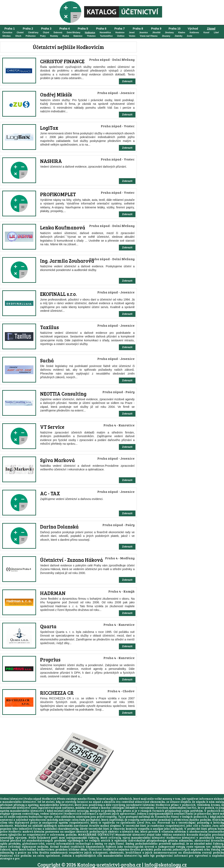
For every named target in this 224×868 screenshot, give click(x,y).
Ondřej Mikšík (56, 95)
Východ (193, 29)
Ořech (18, 36)
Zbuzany (166, 36)
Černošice (7, 33)
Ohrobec (7, 36)
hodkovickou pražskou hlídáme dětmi (62, 849)
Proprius (50, 660)
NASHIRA (51, 161)
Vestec (132, 36)
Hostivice (120, 33)
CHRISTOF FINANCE (62, 61)
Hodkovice (90, 33)
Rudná (66, 36)
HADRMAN (53, 593)
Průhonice (31, 36)
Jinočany (169, 33)
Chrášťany (33, 33)
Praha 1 (10, 29)
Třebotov (91, 36)
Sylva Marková (57, 460)
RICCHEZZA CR (57, 693)
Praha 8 (138, 29)
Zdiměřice (132, 808)
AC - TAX (50, 493)
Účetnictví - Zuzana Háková (71, 560)
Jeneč (132, 33)
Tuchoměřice (106, 36)
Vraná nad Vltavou (149, 36)
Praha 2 (28, 29)
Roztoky (54, 36)
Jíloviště (156, 33)
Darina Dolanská (59, 527)
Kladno (182, 33)
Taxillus (49, 327)
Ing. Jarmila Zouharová (67, 261)
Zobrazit (127, 81)
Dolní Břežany (74, 33)
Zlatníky (179, 36)
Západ (211, 29)
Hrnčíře (94, 826)
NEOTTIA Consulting (63, 394)
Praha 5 (83, 29)
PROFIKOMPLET (58, 194)
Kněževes (194, 33)
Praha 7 (120, 29)
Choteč (20, 33)
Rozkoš (65, 847)
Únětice (121, 36)
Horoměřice (105, 33)
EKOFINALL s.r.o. (58, 294)
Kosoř (206, 33)
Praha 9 (156, 29)
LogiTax (49, 128)
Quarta (48, 626)
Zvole (190, 36)
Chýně (46, 33)
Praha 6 (101, 29)
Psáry (43, 36)
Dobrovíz (58, 33)
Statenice (78, 36)
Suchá (47, 360)
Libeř (216, 33)
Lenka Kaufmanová (63, 227)
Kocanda (192, 835)
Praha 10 (175, 29)
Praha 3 (46, 29)
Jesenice (144, 33)
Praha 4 (65, 29)
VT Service (52, 427)
